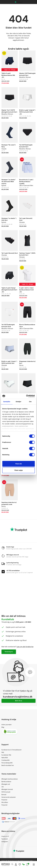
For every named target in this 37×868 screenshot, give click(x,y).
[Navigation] (34, 865)
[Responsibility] (24, 865)
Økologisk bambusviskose (10, 779)
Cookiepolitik (6, 760)
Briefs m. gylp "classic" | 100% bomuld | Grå (9, 362)
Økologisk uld (6, 784)
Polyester (4, 800)
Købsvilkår (5, 758)
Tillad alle (18, 464)
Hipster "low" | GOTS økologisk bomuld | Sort (9, 111)
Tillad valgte (18, 470)
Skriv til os (19, 701)
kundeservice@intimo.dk (18, 697)
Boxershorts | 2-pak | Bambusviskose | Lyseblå (26, 182)
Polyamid (4, 805)
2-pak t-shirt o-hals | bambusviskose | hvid (26, 289)
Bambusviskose (6, 782)
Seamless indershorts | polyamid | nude (9, 503)
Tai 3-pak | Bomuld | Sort (10, 253)
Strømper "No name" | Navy (9, 146)
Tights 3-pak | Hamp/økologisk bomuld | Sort (9, 289)
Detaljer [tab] (19, 402)
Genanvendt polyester (9, 797)
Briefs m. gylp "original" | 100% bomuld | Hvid (27, 111)
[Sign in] (16, 865)
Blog (3, 727)
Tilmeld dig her (9, 652)
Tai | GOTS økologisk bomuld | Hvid (8, 326)
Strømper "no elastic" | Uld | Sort (9, 219)
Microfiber (5, 802)
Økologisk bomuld (7, 789)
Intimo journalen (7, 725)
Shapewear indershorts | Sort (27, 362)
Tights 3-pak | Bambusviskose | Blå (8, 74)
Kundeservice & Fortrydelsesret (11, 750)
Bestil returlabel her (8, 765)
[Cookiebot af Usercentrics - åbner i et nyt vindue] (26, 396)
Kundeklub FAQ (6, 755)
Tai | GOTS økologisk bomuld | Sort (26, 146)
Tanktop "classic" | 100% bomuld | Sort (27, 254)
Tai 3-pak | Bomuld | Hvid (26, 219)
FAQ (3, 752)
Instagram (5, 842)
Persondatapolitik (7, 763)
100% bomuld (6, 792)
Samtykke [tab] (7, 402)
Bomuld (4, 795)
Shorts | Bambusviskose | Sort (27, 326)
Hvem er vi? (5, 836)
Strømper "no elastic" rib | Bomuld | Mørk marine (9, 182)
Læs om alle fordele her (25, 647)
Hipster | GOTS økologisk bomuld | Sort (27, 74)
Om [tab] (30, 402)
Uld (3, 787)
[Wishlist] (20, 865)
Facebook (5, 839)
